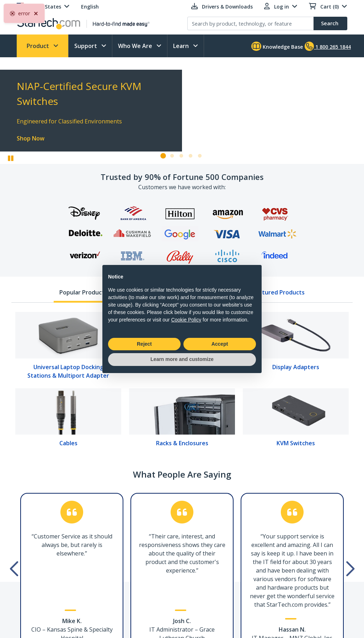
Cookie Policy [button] (186, 320)
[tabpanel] (182, 382)
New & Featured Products (269, 292)
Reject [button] (144, 344)
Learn (182, 46)
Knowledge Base (277, 46)
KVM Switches (296, 443)
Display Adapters (296, 367)
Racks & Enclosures (182, 443)
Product (39, 46)
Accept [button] (220, 344)
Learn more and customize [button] (182, 359)
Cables (68, 443)
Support (86, 46)
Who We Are (136, 46)
